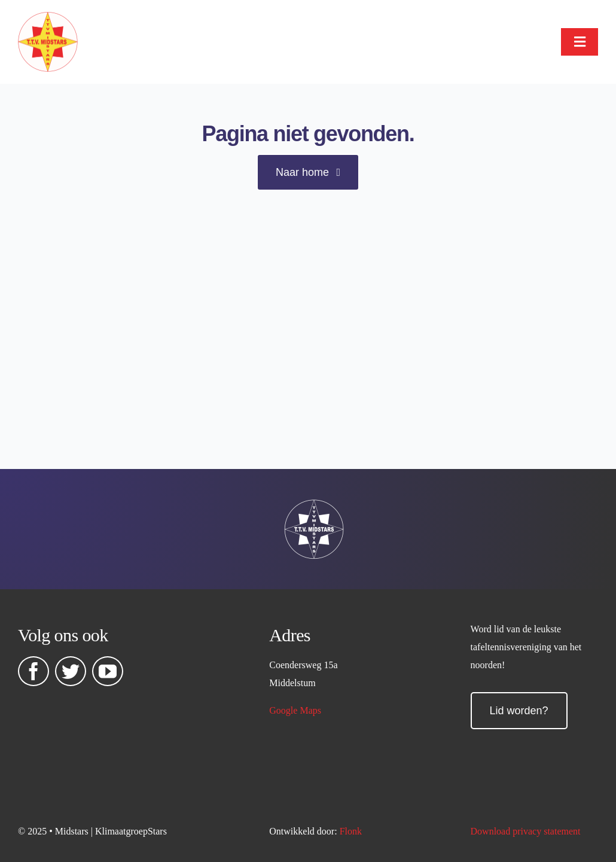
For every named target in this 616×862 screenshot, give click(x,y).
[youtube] (108, 671)
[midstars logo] (48, 18)
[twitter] (71, 671)
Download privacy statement (526, 831)
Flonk (351, 831)
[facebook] (33, 671)
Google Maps (295, 710)
